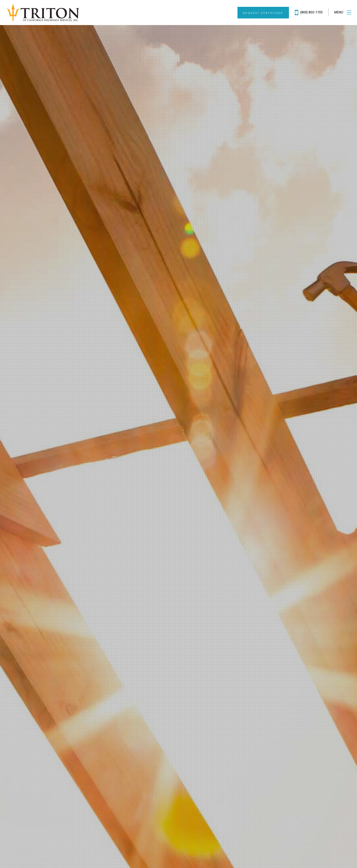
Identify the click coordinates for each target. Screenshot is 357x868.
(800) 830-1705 (309, 13)
